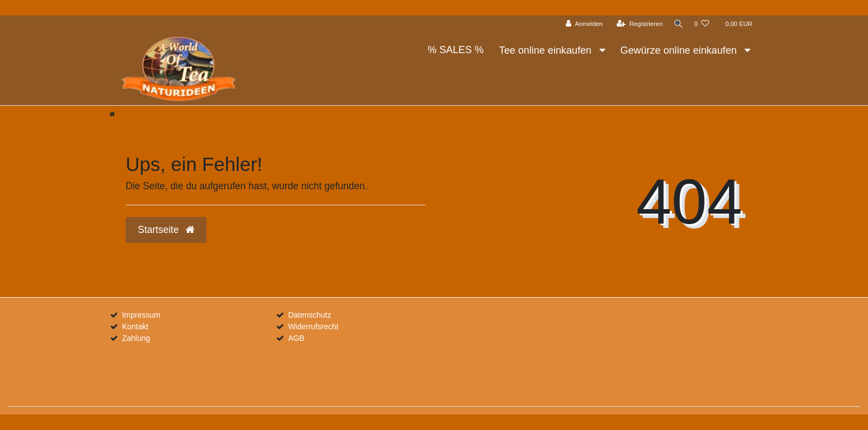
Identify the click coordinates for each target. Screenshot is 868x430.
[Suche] (677, 24)
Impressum (141, 315)
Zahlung (136, 338)
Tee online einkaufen (547, 50)
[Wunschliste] (702, 24)
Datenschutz (309, 315)
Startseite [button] (166, 230)
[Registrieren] (637, 24)
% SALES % (455, 50)
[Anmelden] (582, 24)
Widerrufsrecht (313, 327)
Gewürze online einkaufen (680, 50)
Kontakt (135, 327)
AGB (296, 338)
